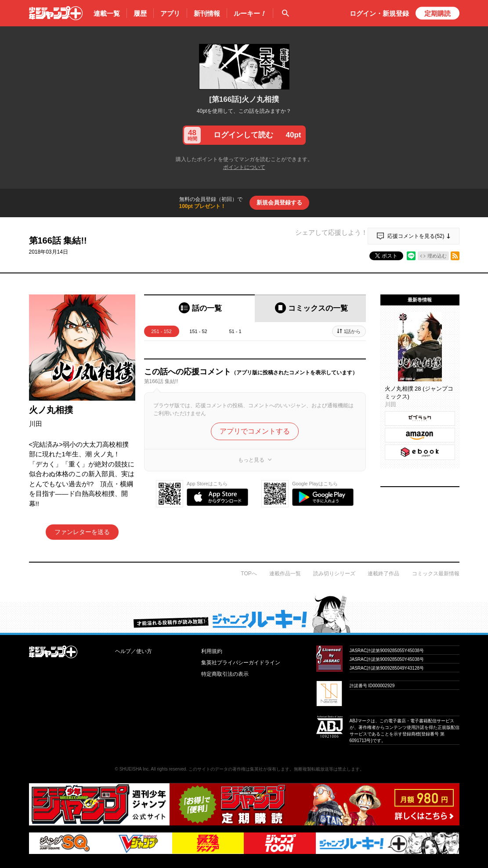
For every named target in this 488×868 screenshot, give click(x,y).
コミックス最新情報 (436, 574)
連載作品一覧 (285, 574)
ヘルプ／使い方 (134, 651)
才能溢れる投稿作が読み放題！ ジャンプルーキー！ (244, 614)
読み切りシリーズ (334, 574)
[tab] (200, 308)
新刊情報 (207, 13)
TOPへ (249, 574)
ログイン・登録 (379, 13)
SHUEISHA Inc (134, 769)
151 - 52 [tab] (198, 331)
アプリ (170, 13)
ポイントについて (244, 167)
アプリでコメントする (255, 431)
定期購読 (437, 13)
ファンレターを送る (82, 532)
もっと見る (251, 460)
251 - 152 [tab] (161, 331)
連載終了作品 (383, 574)
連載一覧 (107, 13)
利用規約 (212, 651)
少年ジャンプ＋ (56, 13)
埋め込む (437, 256)
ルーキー (250, 14)
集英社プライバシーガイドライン (241, 663)
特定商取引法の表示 (225, 674)
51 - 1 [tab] (235, 331)
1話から (352, 331)
